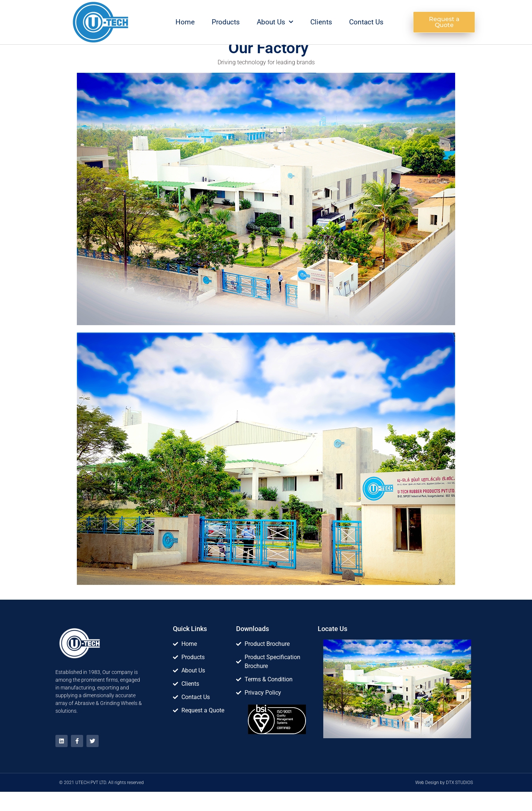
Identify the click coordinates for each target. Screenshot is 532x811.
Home (185, 22)
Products (226, 22)
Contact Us (366, 22)
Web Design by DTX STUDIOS (444, 802)
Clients (321, 22)
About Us (275, 22)
